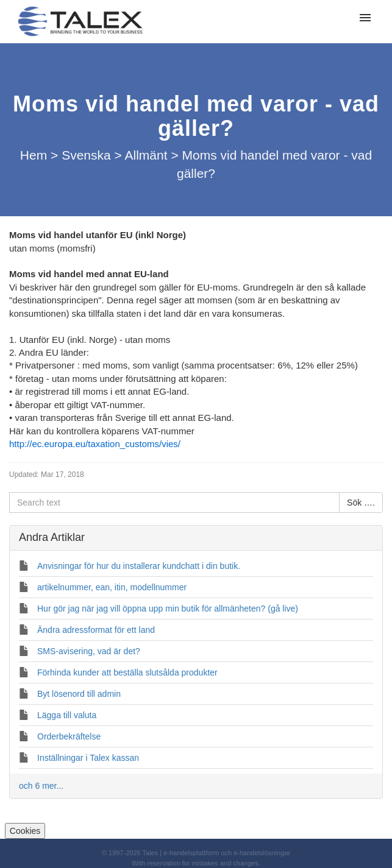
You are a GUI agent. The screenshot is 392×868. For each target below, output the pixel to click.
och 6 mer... (41, 786)
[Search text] (174, 503)
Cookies (25, 831)
